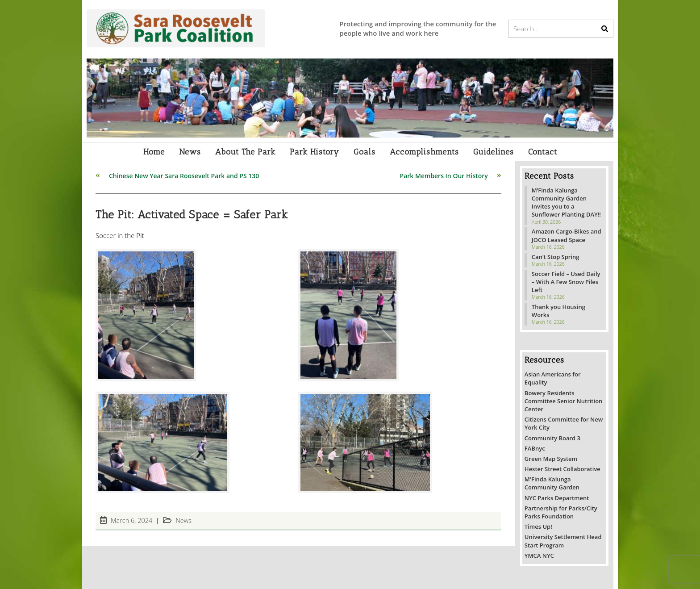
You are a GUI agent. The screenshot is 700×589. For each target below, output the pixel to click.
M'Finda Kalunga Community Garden (552, 483)
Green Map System (551, 459)
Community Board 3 (552, 438)
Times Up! (538, 526)
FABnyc (535, 448)
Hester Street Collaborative (562, 469)
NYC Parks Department (557, 498)
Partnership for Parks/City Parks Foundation (561, 512)
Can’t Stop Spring (556, 257)
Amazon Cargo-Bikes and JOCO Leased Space (567, 235)
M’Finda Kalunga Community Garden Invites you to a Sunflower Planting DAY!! (566, 203)
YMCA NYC (539, 556)
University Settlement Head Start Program (563, 541)
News (183, 520)
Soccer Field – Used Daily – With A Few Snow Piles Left (566, 282)
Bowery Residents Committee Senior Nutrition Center (563, 401)
